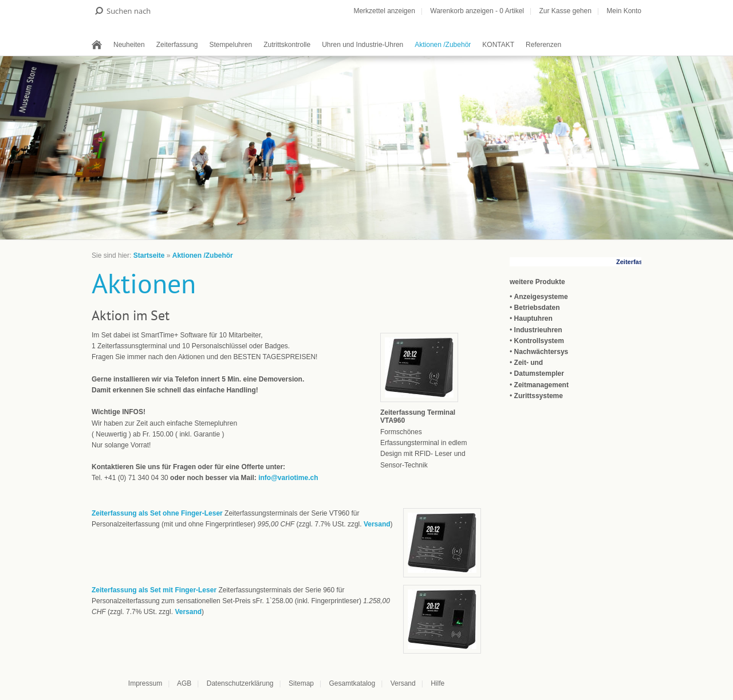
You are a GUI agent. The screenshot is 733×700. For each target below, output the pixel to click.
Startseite (149, 255)
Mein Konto (624, 11)
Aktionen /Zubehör (443, 45)
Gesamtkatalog (352, 683)
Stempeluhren (230, 45)
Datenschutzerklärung (240, 683)
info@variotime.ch (288, 478)
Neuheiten (129, 45)
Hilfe (438, 683)
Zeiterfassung (177, 45)
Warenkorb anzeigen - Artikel (477, 11)
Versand (377, 524)
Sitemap (301, 683)
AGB (184, 683)
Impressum (145, 683)
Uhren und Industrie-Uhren (362, 45)
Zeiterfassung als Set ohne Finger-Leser (157, 513)
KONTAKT (498, 45)
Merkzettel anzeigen (384, 11)
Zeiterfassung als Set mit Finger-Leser (154, 590)
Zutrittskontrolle (287, 45)
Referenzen (543, 45)
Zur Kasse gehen (565, 11)
